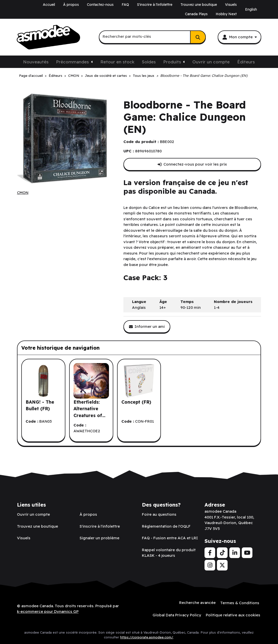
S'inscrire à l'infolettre (155, 5)
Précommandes (72, 62)
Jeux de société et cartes (106, 75)
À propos (71, 5)
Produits (172, 62)
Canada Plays (196, 14)
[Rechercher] (198, 37)
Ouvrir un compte (211, 62)
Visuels (231, 5)
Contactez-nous (100, 5)
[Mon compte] (239, 37)
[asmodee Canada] (48, 37)
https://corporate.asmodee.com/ (147, 636)
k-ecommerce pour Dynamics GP (48, 611)
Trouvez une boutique (199, 5)
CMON (74, 75)
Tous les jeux (144, 75)
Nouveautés (36, 62)
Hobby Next (226, 14)
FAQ (125, 5)
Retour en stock (117, 62)
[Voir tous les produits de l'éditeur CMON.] (23, 193)
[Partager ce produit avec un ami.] (147, 327)
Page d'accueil (31, 75)
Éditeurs (246, 62)
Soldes (149, 62)
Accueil (49, 5)
